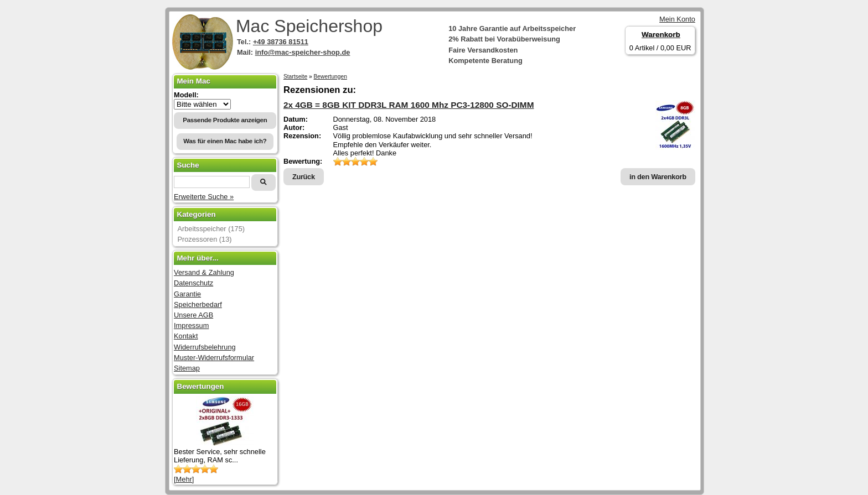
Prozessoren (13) (204, 239)
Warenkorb (661, 35)
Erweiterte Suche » (204, 197)
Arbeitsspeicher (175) (211, 229)
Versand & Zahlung (204, 272)
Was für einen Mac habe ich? (225, 141)
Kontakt (186, 336)
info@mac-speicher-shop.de (303, 52)
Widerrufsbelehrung (205, 347)
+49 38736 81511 (281, 42)
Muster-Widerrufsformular (214, 358)
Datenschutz (193, 283)
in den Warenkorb (658, 177)
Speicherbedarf (198, 304)
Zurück (304, 177)
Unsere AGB (193, 315)
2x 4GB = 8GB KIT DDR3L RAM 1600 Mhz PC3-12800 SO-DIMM (409, 105)
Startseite (295, 77)
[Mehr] (184, 479)
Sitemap (187, 368)
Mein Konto (677, 19)
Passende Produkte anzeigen (225, 120)
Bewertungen (330, 77)
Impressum (191, 325)
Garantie (187, 294)
